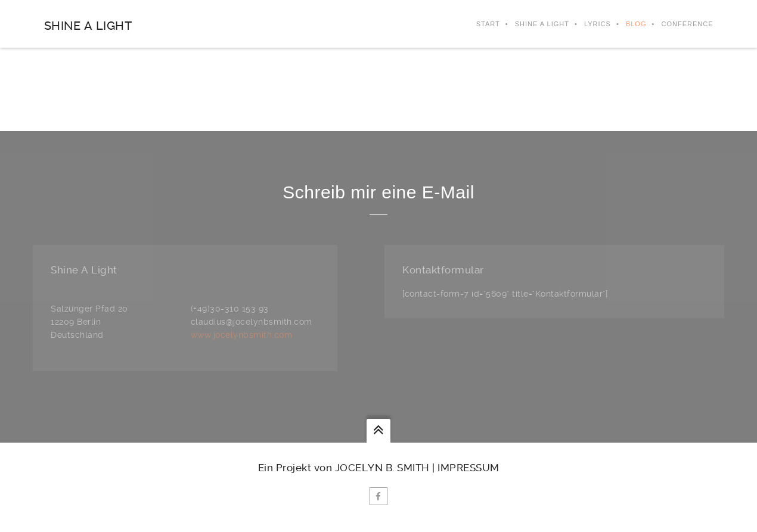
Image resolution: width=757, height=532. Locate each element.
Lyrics (598, 24)
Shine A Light (88, 26)
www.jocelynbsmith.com (242, 335)
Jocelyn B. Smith (382, 468)
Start (488, 24)
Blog (636, 24)
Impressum (469, 468)
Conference (687, 24)
